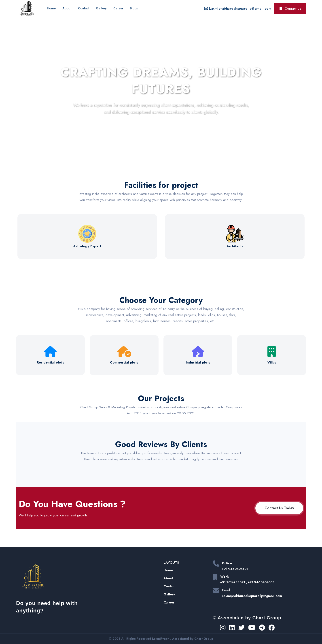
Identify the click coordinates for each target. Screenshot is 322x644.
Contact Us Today (279, 508)
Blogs (134, 8)
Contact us (290, 9)
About (67, 8)
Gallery (101, 8)
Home (51, 8)
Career (118, 8)
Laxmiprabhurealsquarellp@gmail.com (238, 9)
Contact (84, 8)
